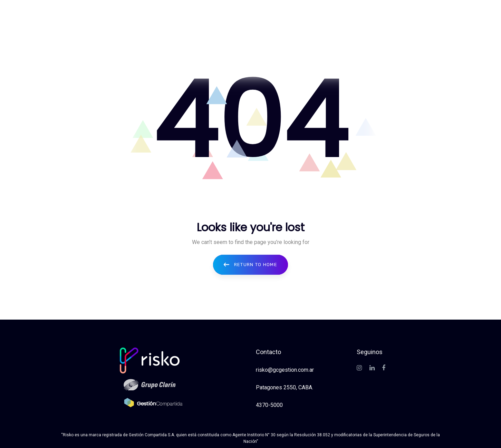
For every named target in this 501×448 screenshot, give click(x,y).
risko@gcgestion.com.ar (285, 370)
